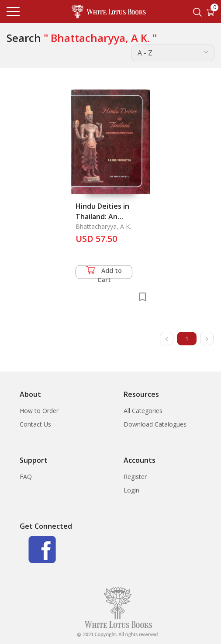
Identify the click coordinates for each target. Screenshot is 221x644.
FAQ (26, 477)
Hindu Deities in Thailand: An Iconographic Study (108, 217)
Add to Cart (104, 273)
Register (135, 477)
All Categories (143, 411)
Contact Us (35, 424)
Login (131, 490)
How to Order (39, 411)
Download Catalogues (155, 424)
